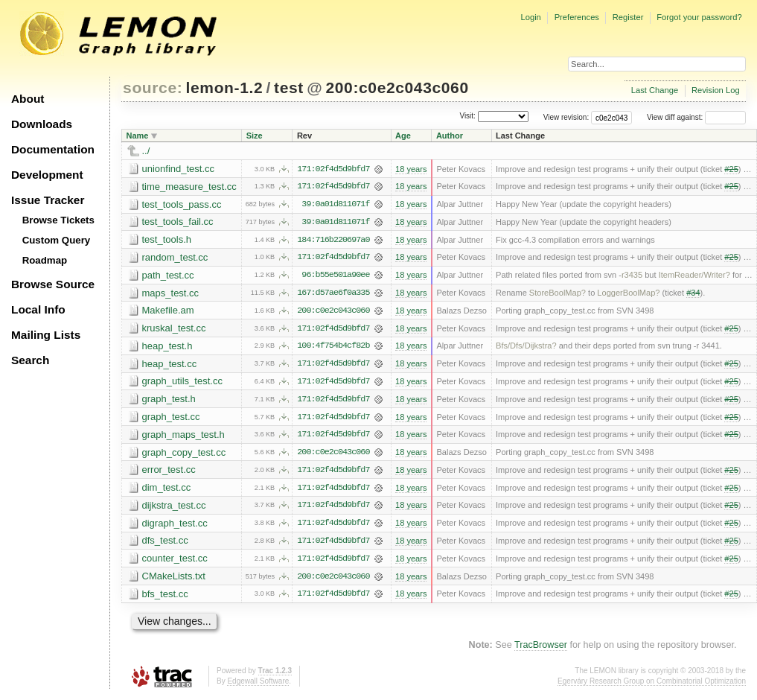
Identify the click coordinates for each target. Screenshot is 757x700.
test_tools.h (167, 240)
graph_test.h (169, 401)
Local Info (38, 309)
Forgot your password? (699, 17)
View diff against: (696, 117)
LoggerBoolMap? (628, 294)
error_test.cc (169, 472)
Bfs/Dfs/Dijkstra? (526, 348)
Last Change (655, 90)
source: (153, 87)
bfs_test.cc (165, 598)
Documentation (53, 149)
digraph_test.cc (175, 526)
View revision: (566, 117)
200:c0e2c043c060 (397, 87)
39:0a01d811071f (335, 205)
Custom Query (57, 240)
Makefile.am (168, 312)
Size (255, 136)
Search (30, 360)
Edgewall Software (258, 685)
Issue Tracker (48, 200)
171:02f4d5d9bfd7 (333, 169)
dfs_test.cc (165, 544)
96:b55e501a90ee (335, 276)
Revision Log (716, 90)
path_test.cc (168, 276)
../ (146, 151)
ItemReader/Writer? (694, 276)
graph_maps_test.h (183, 437)
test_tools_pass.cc (182, 204)
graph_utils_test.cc (182, 383)
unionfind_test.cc (179, 169)
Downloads (42, 124)
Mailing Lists (46, 335)
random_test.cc (175, 258)
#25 (731, 169)
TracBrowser (541, 649)
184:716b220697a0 (333, 241)
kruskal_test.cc (174, 330)
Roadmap (45, 260)
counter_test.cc (175, 562)
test (289, 87)
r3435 (632, 276)
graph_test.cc (171, 419)
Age (403, 136)
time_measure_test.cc (189, 187)
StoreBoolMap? (558, 294)
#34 (693, 294)
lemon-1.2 (225, 87)
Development (47, 175)
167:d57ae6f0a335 (333, 294)
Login (530, 17)
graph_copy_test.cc (184, 455)
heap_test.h (167, 347)
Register (628, 17)
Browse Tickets (58, 220)
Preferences (577, 17)
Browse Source (53, 284)
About (28, 99)
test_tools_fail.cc (178, 222)
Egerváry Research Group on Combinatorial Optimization (652, 685)
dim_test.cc (167, 490)
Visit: (467, 117)
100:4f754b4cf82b (333, 348)
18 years (411, 169)
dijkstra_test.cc (174, 508)
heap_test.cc (170, 365)
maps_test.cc (171, 294)
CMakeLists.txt (174, 580)
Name (138, 136)
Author (450, 136)
